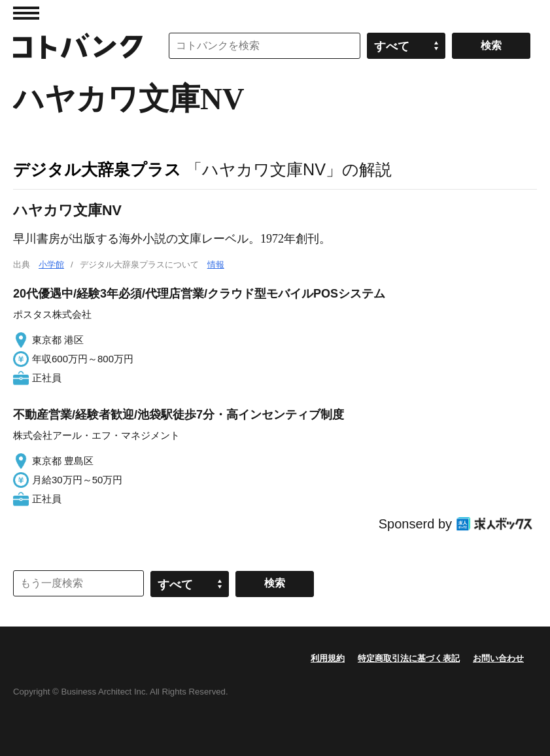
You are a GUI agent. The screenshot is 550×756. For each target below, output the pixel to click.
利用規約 (328, 658)
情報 (216, 265)
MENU (26, 13)
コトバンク (78, 46)
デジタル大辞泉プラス (97, 169)
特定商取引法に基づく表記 (409, 658)
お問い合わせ (498, 658)
